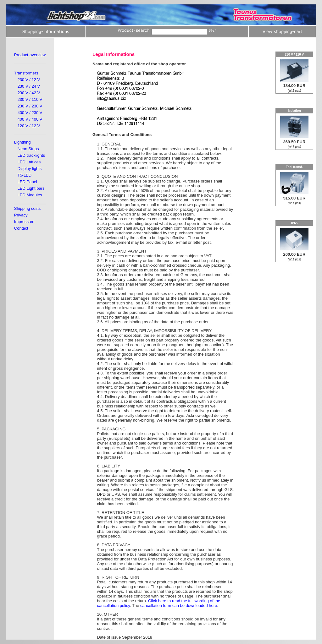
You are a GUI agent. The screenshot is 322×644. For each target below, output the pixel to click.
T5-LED (24, 175)
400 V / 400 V (30, 119)
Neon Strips (28, 149)
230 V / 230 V (30, 106)
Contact (21, 228)
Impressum (24, 222)
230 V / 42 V (29, 93)
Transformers (26, 73)
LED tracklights (31, 155)
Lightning (22, 142)
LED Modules (30, 195)
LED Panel (27, 182)
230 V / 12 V (29, 80)
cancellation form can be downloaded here (179, 606)
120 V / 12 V (29, 126)
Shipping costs (28, 208)
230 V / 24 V (29, 86)
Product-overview (30, 55)
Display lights (30, 169)
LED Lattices (29, 162)
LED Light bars (31, 188)
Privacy (21, 215)
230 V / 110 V (30, 99)
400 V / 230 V (30, 113)
